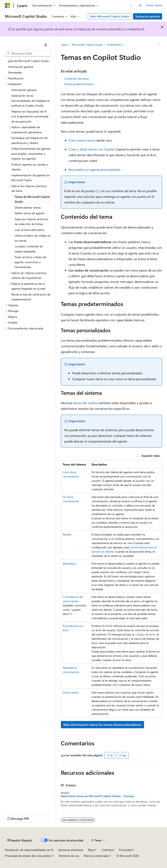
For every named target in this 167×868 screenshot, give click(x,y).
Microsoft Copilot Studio (87, 45)
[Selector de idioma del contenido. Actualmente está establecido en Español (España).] (20, 840)
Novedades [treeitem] (15, 72)
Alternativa (69, 563)
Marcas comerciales (96, 856)
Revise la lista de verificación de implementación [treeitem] (31, 297)
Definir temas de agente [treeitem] (29, 213)
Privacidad (125, 850)
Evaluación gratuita (148, 16)
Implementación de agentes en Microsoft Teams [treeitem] (31, 178)
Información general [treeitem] (21, 67)
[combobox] (28, 53)
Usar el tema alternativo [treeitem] (29, 230)
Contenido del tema (76, 78)
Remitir (67, 534)
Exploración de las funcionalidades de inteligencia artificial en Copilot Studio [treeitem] (30, 101)
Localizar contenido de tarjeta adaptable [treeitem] (29, 249)
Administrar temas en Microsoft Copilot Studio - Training (97, 796)
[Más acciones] (159, 45)
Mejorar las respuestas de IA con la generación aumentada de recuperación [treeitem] (30, 116)
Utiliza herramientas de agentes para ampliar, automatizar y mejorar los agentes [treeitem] (31, 154)
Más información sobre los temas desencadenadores (102, 725)
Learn (64, 45)
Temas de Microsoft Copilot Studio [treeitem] (32, 199)
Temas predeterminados (79, 84)
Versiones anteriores (71, 850)
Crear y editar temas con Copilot (91, 149)
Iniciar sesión (154, 5)
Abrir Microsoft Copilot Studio (110, 16)
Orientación (114, 45)
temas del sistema (86, 403)
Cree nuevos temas (82, 140)
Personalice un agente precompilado (94, 169)
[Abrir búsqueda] (140, 5)
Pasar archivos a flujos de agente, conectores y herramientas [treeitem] (30, 262)
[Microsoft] (8, 5)
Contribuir (108, 850)
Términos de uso (69, 856)
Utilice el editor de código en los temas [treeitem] (33, 238)
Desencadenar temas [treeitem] (28, 207)
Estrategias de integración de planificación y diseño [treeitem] (29, 140)
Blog (91, 850)
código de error (146, 634)
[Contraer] (46, 45)
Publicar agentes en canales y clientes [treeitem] (30, 167)
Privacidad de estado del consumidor (28, 856)
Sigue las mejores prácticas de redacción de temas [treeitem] (31, 222)
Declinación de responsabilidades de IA (29, 850)
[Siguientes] (131, 5)
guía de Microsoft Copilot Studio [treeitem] (28, 61)
